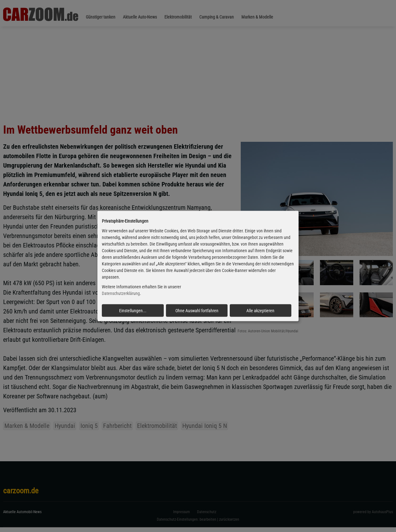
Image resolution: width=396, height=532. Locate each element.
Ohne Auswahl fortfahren (197, 310)
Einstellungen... (133, 310)
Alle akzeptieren (260, 310)
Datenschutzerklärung (121, 293)
